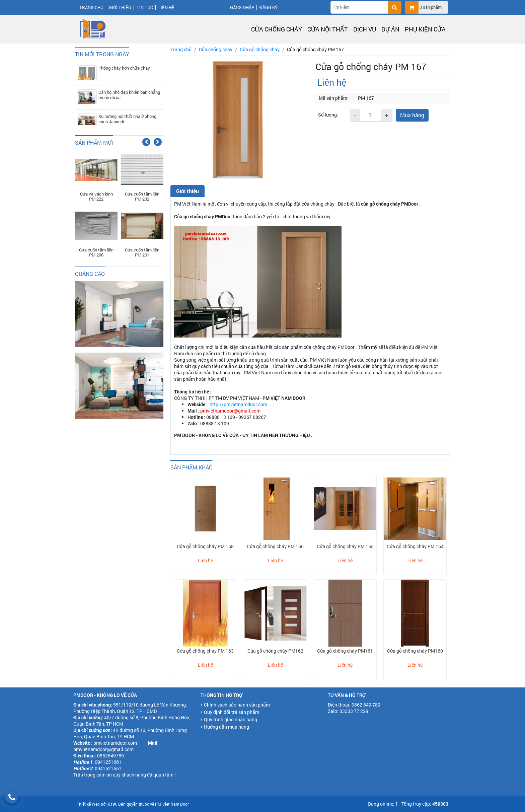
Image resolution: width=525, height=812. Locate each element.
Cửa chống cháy (277, 29)
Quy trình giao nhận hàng (231, 719)
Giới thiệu (120, 7)
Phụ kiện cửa (425, 29)
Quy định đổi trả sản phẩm (232, 712)
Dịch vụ (365, 29)
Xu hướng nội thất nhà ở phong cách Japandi (127, 119)
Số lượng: (328, 115)
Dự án (390, 29)
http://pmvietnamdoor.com (238, 404)
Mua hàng (412, 115)
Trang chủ (91, 7)
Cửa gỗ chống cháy (260, 49)
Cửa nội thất (328, 29)
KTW (112, 804)
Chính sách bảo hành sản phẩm (237, 705)
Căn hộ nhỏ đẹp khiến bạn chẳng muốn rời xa (129, 95)
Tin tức (145, 7)
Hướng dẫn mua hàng (227, 727)
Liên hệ (166, 7)
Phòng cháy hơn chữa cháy (124, 68)
